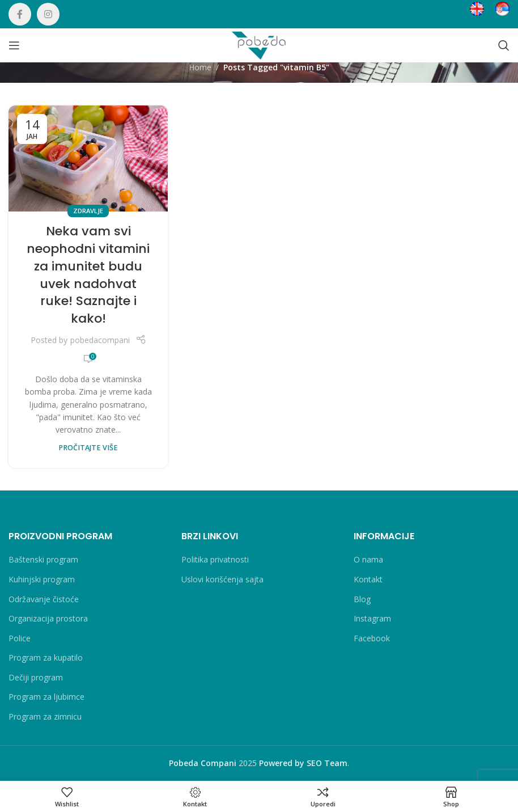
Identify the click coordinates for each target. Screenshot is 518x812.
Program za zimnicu (45, 716)
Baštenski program (43, 559)
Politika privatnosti (215, 559)
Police (20, 638)
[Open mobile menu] (14, 45)
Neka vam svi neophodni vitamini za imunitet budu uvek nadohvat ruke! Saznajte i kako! (88, 275)
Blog (362, 599)
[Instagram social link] (48, 14)
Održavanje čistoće (44, 599)
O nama (368, 559)
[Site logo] (259, 45)
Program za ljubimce (46, 697)
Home (200, 67)
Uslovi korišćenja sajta (222, 579)
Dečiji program (36, 677)
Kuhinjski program (42, 579)
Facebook (372, 638)
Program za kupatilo (46, 657)
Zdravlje (88, 211)
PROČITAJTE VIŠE (88, 448)
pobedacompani (100, 340)
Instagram (372, 618)
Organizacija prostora (48, 618)
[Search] (504, 45)
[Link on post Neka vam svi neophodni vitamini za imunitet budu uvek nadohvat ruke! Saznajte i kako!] (88, 159)
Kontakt (368, 579)
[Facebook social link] (20, 14)
